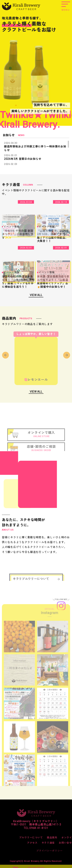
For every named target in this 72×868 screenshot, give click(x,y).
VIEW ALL (36, 295)
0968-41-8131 (39, 828)
